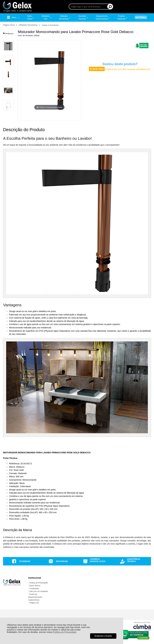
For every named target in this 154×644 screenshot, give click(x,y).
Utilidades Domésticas (28, 25)
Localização (34, 589)
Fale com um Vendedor (39, 591)
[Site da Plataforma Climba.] (142, 626)
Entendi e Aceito (103, 636)
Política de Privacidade (65, 632)
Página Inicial (9, 25)
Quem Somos (35, 586)
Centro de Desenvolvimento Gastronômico (35, 597)
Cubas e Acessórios (50, 25)
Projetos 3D (34, 603)
